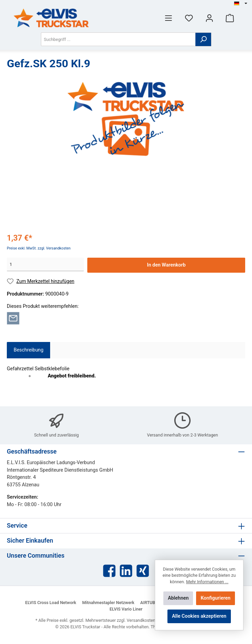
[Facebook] (109, 571)
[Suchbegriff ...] (118, 39)
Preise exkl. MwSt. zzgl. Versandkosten (39, 248)
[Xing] (143, 571)
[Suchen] (203, 39)
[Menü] (168, 18)
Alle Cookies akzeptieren (199, 616)
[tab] (28, 350)
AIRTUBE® (151, 603)
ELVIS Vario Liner (126, 609)
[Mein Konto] (209, 18)
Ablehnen (178, 598)
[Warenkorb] (230, 18)
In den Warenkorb (166, 265)
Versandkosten (141, 620)
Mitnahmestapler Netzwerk (108, 603)
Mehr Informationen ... (207, 582)
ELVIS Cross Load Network (51, 603)
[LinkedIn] (126, 571)
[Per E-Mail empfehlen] (13, 318)
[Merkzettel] (189, 18)
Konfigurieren (215, 598)
